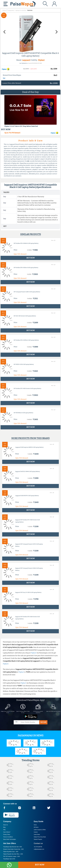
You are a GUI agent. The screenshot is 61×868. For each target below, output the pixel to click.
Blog (4, 827)
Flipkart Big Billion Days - (11, 852)
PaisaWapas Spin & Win (9, 859)
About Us (6, 825)
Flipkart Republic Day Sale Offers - (13, 854)
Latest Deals (37, 835)
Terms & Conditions (8, 837)
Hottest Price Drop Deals (40, 837)
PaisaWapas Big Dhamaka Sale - (13, 847)
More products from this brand (30, 438)
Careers (36, 832)
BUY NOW (40, 865)
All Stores (36, 827)
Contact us (38, 843)
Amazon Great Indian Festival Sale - (13, 849)
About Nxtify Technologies (10, 839)
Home (35, 825)
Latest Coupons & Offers (40, 830)
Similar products (31, 234)
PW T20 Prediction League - (11, 856)
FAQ (4, 830)
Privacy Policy (7, 835)
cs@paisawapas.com (39, 849)
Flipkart (41, 60)
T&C (4, 78)
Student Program (38, 839)
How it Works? (7, 832)
